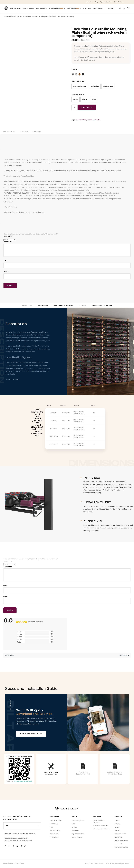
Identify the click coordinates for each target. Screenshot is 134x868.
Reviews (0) (37, 132)
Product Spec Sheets (121, 841)
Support (118, 817)
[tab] (9, 132)
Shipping (117, 824)
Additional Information (64, 305)
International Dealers (121, 847)
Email (6, 272)
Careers (74, 827)
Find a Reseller (55, 837)
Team (73, 824)
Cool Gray (73, 74)
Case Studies (54, 834)
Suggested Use (9, 132)
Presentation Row (80, 86)
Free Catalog (54, 824)
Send (38, 826)
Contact (112, 8)
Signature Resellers (78, 834)
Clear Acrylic (76, 74)
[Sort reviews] (124, 655)
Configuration (78, 81)
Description (27, 305)
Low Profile (96, 120)
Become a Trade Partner (101, 826)
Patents (117, 827)
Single (76, 99)
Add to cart (87, 107)
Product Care (119, 837)
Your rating (8, 236)
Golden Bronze (80, 74)
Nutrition (24, 132)
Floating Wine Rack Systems (13, 17)
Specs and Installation (102, 305)
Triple (94, 99)
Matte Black (83, 74)
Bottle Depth (78, 95)
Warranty (117, 830)
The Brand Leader (19, 864)
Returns (117, 821)
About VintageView (78, 821)
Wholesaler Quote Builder (101, 829)
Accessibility (119, 844)
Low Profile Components (84, 120)
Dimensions (43, 305)
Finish (74, 70)
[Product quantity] (75, 107)
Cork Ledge (95, 86)
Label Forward (108, 86)
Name (6, 261)
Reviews (83, 305)
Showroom (75, 830)
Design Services (77, 837)
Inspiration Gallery (56, 821)
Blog (52, 827)
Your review (8, 242)
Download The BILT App (31, 734)
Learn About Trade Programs (99, 821)
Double (85, 99)
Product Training (55, 830)
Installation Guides (121, 834)
